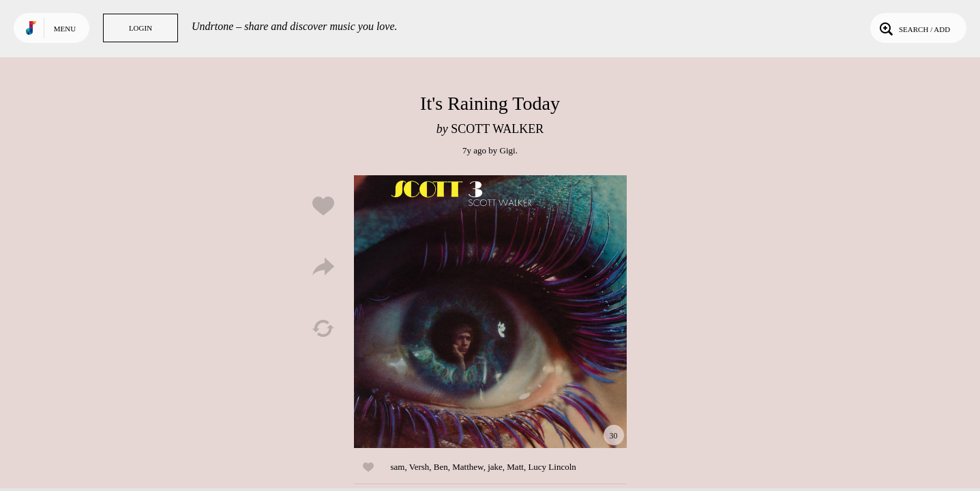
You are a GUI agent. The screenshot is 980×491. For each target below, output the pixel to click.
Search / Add (914, 28)
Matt (515, 467)
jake (495, 467)
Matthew (467, 467)
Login (140, 28)
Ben (441, 467)
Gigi (508, 150)
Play (490, 312)
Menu (65, 29)
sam (398, 467)
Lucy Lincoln (552, 467)
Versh (419, 467)
